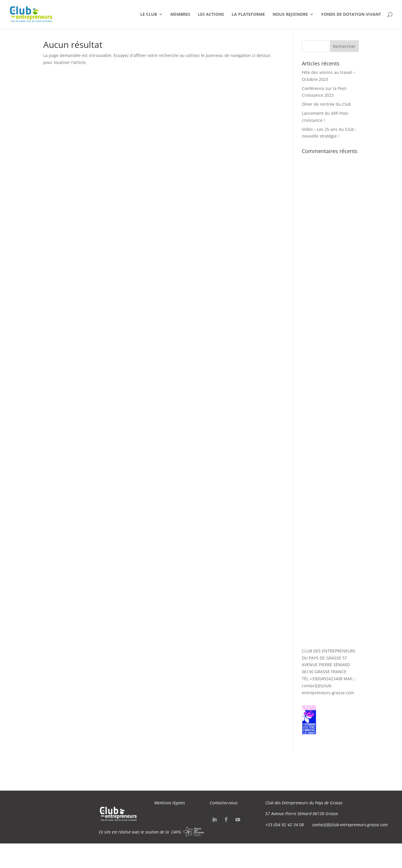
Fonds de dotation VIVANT (351, 15)
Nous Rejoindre (290, 15)
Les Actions (211, 15)
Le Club (149, 15)
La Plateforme (248, 15)
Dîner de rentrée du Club (326, 104)
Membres (180, 15)
